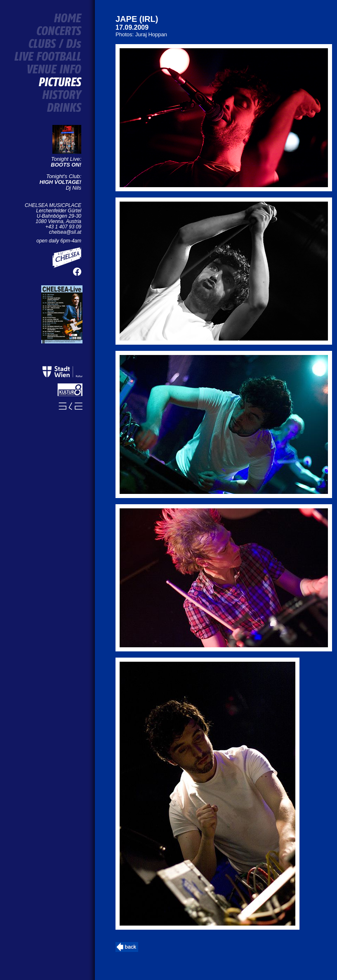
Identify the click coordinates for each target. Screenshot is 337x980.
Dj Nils (60, 185)
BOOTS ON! (66, 165)
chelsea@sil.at (65, 232)
